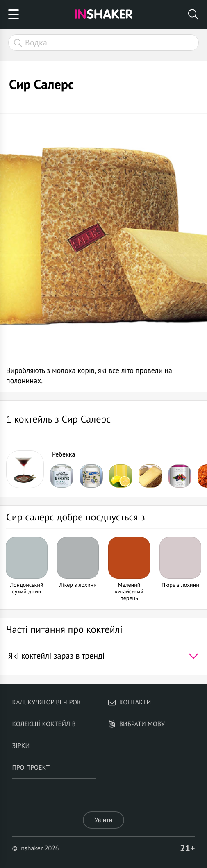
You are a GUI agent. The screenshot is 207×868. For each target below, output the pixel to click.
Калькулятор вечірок (46, 702)
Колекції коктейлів (44, 724)
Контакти (130, 702)
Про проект (31, 768)
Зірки (21, 746)
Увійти (103, 820)
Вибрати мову (136, 724)
